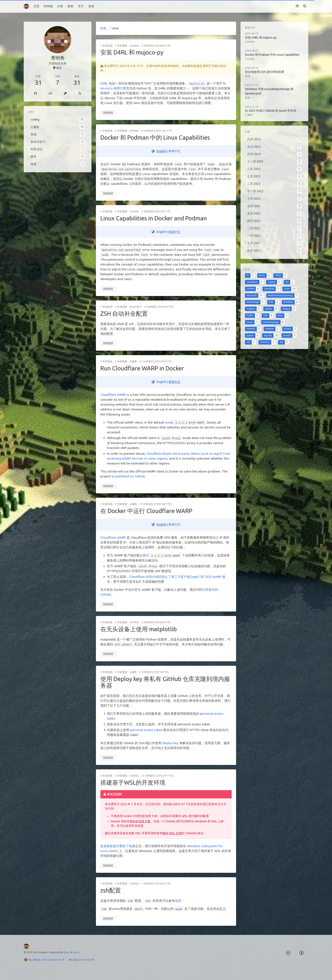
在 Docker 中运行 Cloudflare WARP (146, 511)
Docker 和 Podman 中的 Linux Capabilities (155, 137)
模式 (146, 555)
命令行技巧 (136, 307)
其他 (248, 76)
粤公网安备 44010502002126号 (48, 960)
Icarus (76, 952)
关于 (81, 6)
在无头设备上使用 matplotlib (139, 629)
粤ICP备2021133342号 (81, 960)
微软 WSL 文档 (172, 833)
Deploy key (170, 743)
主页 (36, 6)
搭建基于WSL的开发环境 (133, 782)
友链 (91, 6)
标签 (71, 6)
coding (134, 46)
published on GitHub (130, 476)
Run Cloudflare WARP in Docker (142, 368)
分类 (60, 6)
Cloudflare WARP (113, 395)
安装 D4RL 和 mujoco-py (132, 52)
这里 (178, 901)
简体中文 (174, 232)
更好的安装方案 (140, 821)
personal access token (146, 730)
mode (169, 422)
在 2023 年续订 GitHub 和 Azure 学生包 (271, 111)
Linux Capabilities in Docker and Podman (154, 218)
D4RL (104, 83)
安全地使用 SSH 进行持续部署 (265, 72)
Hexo (67, 952)
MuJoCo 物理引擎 (113, 88)
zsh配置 (111, 890)
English (162, 151)
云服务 (133, 361)
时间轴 (48, 6)
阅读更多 (108, 113)
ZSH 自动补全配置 (124, 313)
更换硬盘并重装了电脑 (119, 846)
